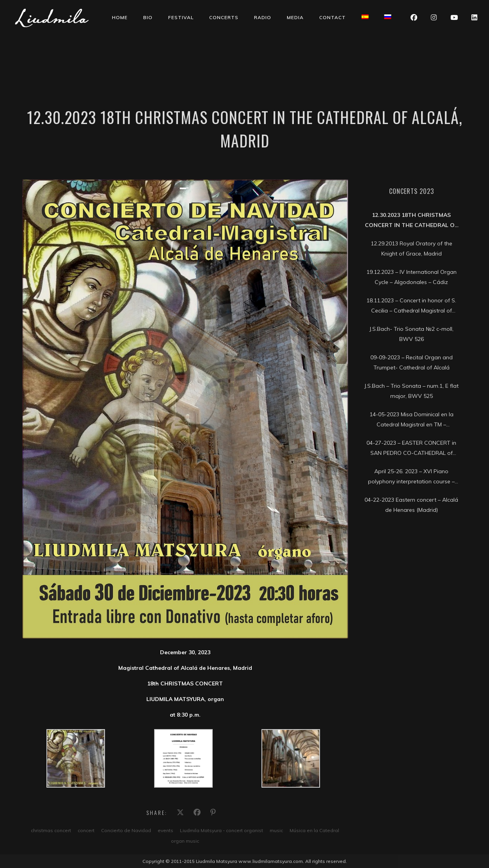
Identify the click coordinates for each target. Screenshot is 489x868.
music (276, 830)
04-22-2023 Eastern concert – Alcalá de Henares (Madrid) (411, 505)
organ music (185, 841)
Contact (333, 17)
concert (86, 830)
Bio (148, 17)
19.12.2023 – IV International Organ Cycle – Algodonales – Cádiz (412, 277)
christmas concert (51, 830)
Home (120, 17)
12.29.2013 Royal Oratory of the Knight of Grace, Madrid (412, 249)
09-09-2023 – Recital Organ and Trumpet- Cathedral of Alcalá (412, 362)
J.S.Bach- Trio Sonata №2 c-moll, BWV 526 (411, 334)
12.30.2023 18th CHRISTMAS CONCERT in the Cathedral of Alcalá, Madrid (411, 221)
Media (295, 17)
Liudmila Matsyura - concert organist (221, 830)
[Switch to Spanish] (365, 17)
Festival (181, 17)
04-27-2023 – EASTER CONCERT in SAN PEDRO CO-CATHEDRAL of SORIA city (411, 449)
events (165, 830)
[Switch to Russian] (388, 17)
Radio (263, 17)
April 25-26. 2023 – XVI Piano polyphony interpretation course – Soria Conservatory (411, 477)
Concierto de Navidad (126, 830)
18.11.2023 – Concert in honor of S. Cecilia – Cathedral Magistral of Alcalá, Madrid (411, 306)
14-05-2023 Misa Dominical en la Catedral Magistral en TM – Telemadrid (412, 420)
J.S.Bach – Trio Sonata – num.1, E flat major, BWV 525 (411, 391)
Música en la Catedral (314, 830)
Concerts (224, 17)
